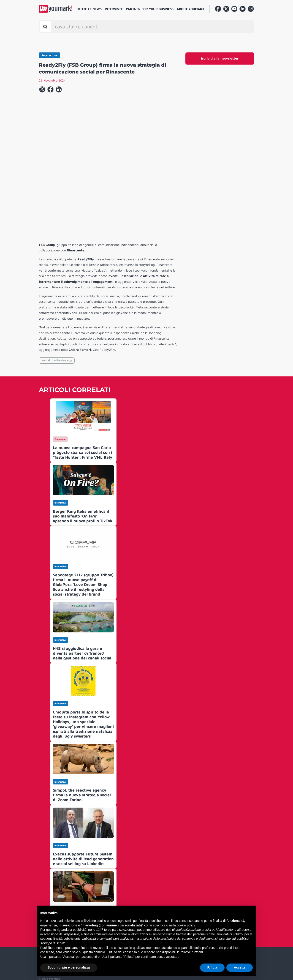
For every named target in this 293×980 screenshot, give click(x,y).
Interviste (114, 9)
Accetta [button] (240, 967)
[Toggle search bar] (45, 27)
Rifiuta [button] (212, 967)
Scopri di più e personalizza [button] (69, 967)
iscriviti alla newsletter (220, 58)
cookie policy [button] (186, 925)
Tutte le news (90, 9)
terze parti (111, 930)
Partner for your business (150, 9)
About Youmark (191, 9)
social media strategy (57, 314)
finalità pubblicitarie (67, 939)
